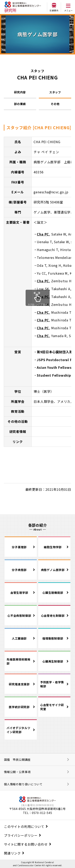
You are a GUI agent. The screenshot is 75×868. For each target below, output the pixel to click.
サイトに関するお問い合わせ (26, 844)
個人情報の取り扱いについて (23, 784)
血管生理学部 (19, 593)
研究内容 (20, 92)
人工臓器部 (19, 638)
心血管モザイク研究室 (52, 707)
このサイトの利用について (24, 826)
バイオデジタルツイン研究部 (18, 730)
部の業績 (20, 104)
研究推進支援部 (19, 684)
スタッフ (55, 92)
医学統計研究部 (19, 707)
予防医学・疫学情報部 (52, 684)
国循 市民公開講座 (17, 760)
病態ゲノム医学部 (53, 570)
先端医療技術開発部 (18, 661)
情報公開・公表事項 (17, 772)
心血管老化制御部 (53, 616)
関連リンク (12, 853)
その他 (55, 104)
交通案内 (54, 10)
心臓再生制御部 (53, 661)
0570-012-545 (42, 813)
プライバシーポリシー (21, 835)
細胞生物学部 (53, 547)
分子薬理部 (19, 547)
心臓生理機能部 (53, 593)
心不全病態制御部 (19, 616)
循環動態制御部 (53, 638)
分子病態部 (19, 570)
